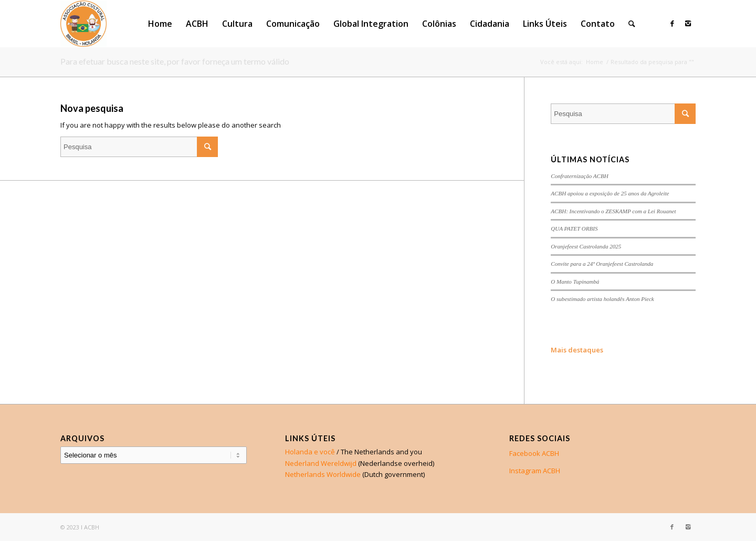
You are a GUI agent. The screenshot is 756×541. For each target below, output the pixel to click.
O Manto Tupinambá (575, 282)
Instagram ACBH (535, 471)
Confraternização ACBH (579, 176)
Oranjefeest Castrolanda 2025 (586, 246)
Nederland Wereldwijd (321, 463)
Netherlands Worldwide (323, 474)
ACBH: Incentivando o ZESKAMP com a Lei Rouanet (613, 211)
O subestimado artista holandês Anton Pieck (602, 299)
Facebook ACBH (534, 453)
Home (595, 62)
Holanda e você (310, 452)
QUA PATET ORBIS (574, 228)
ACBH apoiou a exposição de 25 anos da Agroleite (610, 193)
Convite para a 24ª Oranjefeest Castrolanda (602, 264)
